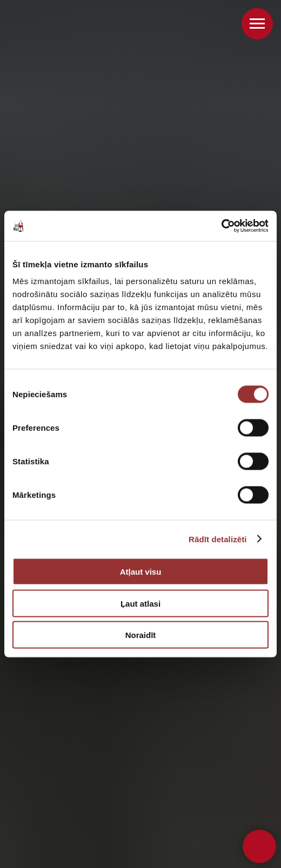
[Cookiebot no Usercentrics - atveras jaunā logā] (221, 226)
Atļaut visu (141, 572)
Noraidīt (141, 635)
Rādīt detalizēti (218, 539)
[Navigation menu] (257, 24)
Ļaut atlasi (140, 603)
